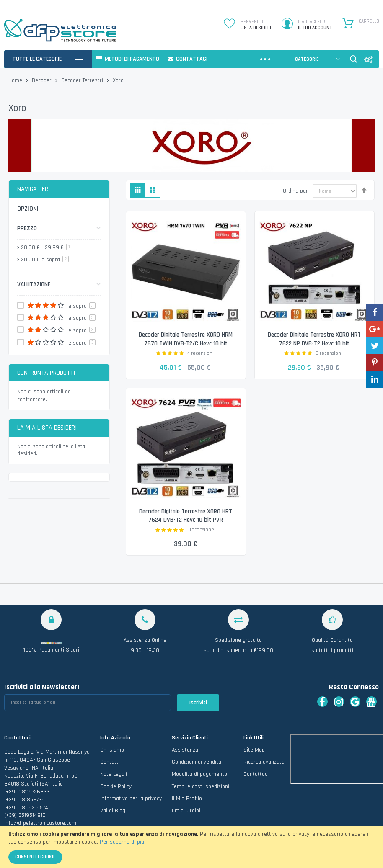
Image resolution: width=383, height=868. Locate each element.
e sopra (45, 260)
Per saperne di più (122, 842)
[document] (191, 847)
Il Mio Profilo (187, 798)
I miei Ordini (186, 811)
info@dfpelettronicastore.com (40, 824)
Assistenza (185, 750)
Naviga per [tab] (33, 189)
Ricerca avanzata (264, 762)
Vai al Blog (113, 811)
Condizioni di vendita (197, 762)
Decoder (43, 80)
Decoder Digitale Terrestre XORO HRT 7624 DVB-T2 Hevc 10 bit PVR (186, 516)
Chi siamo (112, 750)
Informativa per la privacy (131, 798)
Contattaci (256, 774)
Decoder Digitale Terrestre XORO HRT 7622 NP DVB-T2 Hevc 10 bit (314, 339)
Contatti (110, 762)
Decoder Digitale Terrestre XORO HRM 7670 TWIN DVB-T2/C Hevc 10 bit (186, 339)
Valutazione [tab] (34, 285)
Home (16, 80)
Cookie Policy (116, 786)
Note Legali (114, 774)
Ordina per (295, 191)
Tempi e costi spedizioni (201, 786)
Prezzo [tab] (27, 228)
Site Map (254, 750)
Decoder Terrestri (83, 80)
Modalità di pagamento (199, 774)
